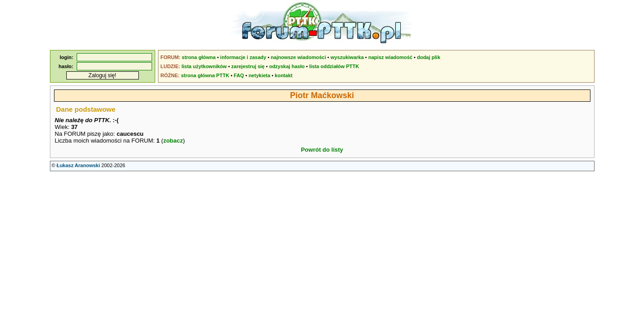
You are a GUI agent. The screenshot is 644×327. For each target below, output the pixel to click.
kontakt (283, 75)
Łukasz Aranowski (79, 165)
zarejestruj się (248, 66)
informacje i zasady (243, 57)
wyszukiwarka (347, 57)
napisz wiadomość (391, 57)
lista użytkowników (204, 66)
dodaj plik (429, 57)
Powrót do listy (322, 150)
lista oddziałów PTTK (334, 66)
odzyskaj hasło (287, 66)
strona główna (199, 57)
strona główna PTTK (205, 75)
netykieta (260, 75)
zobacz (173, 141)
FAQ (239, 75)
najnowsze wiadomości (299, 57)
